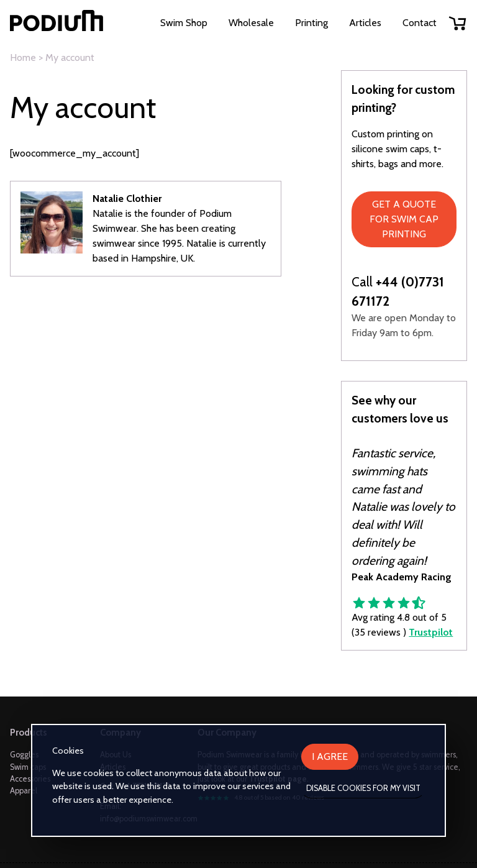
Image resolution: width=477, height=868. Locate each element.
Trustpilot (431, 632)
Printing (311, 23)
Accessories (30, 779)
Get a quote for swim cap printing (404, 219)
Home (23, 57)
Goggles (24, 755)
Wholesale (251, 23)
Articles (365, 23)
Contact (420, 23)
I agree (330, 756)
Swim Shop (184, 23)
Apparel (24, 791)
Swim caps (28, 767)
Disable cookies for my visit (363, 788)
